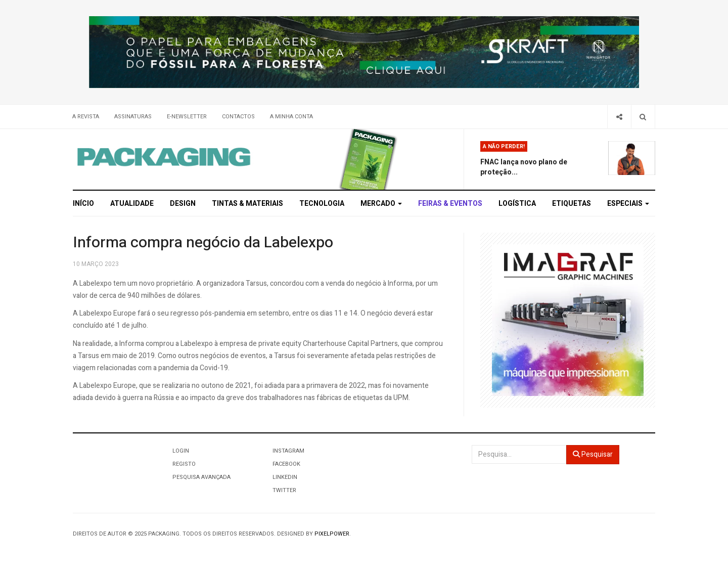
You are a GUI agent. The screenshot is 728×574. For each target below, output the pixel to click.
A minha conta (291, 117)
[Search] (643, 117)
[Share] (619, 117)
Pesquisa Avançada (201, 477)
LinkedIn (285, 477)
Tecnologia (322, 204)
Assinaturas (133, 117)
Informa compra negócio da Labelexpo (203, 243)
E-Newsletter (187, 117)
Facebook (286, 464)
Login (181, 451)
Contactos (238, 117)
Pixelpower (332, 534)
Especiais (628, 204)
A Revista (86, 117)
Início (83, 204)
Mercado (381, 204)
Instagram (288, 451)
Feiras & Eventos (450, 204)
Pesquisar (593, 454)
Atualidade (132, 204)
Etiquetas (572, 204)
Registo (184, 464)
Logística (517, 204)
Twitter (284, 490)
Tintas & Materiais (247, 204)
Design (183, 204)
